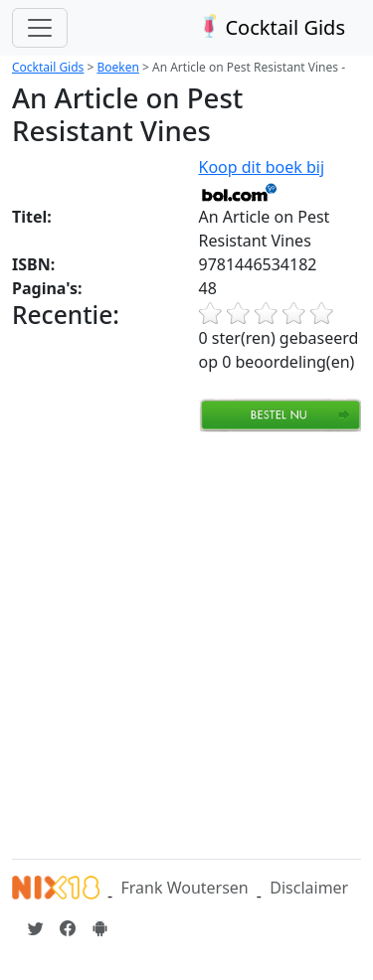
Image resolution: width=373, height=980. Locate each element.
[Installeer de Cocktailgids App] (99, 928)
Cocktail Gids (270, 27)
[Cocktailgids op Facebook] (68, 928)
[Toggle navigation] (40, 28)
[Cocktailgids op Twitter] (36, 928)
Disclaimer (309, 888)
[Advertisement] (186, 643)
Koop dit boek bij (262, 179)
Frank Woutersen (184, 888)
